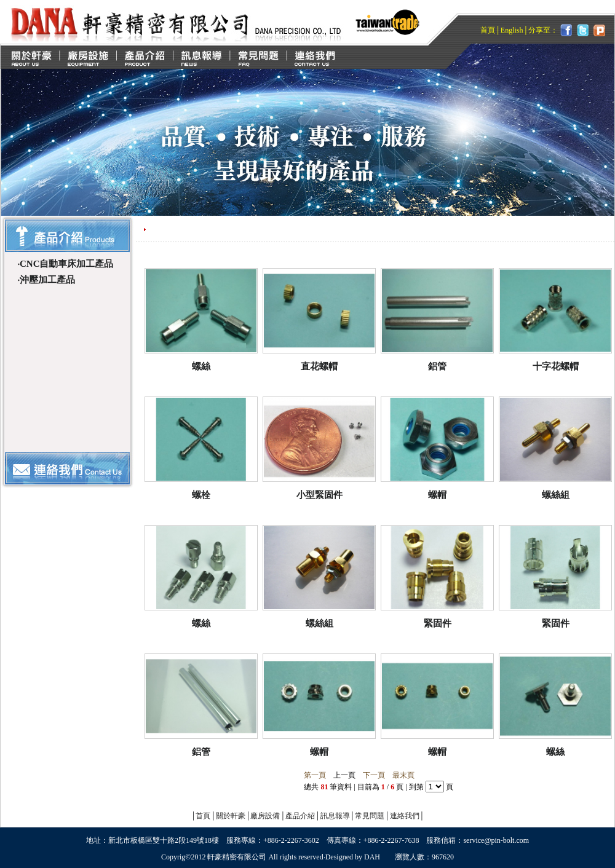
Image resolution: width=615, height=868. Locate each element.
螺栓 (201, 495)
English (512, 30)
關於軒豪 (231, 816)
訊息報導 (335, 816)
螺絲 (201, 366)
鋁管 (437, 366)
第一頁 (315, 775)
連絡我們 (405, 816)
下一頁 (374, 775)
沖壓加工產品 (47, 280)
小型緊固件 (319, 495)
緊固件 (438, 623)
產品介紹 (300, 816)
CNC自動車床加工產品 (67, 264)
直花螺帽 (319, 366)
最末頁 (403, 775)
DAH (372, 857)
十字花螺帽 (556, 366)
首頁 (488, 30)
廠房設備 (265, 816)
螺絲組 (556, 495)
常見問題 (370, 816)
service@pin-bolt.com (496, 840)
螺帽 (437, 495)
